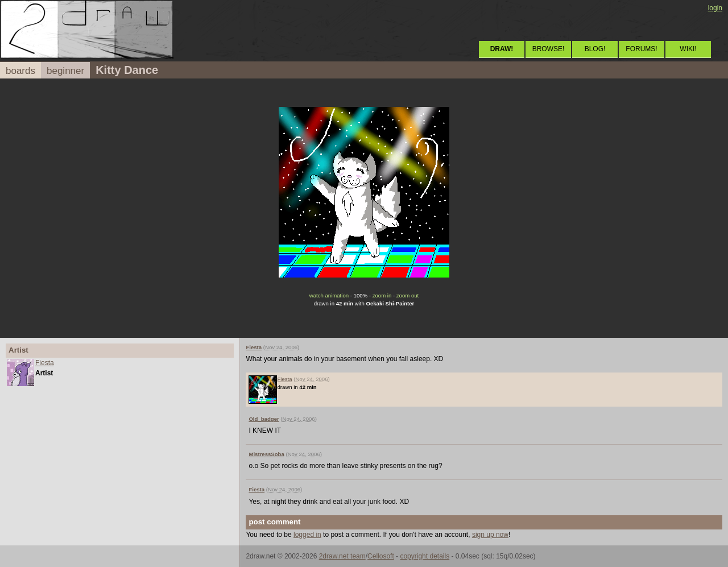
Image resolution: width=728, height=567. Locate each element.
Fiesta (45, 363)
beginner (65, 71)
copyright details (425, 556)
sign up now (490, 535)
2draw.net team (342, 556)
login (715, 8)
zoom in (382, 295)
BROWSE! (549, 49)
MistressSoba (266, 454)
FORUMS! (641, 49)
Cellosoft (381, 556)
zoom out (408, 295)
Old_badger (264, 419)
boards (20, 71)
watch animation (329, 295)
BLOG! (595, 49)
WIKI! (688, 49)
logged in (307, 535)
